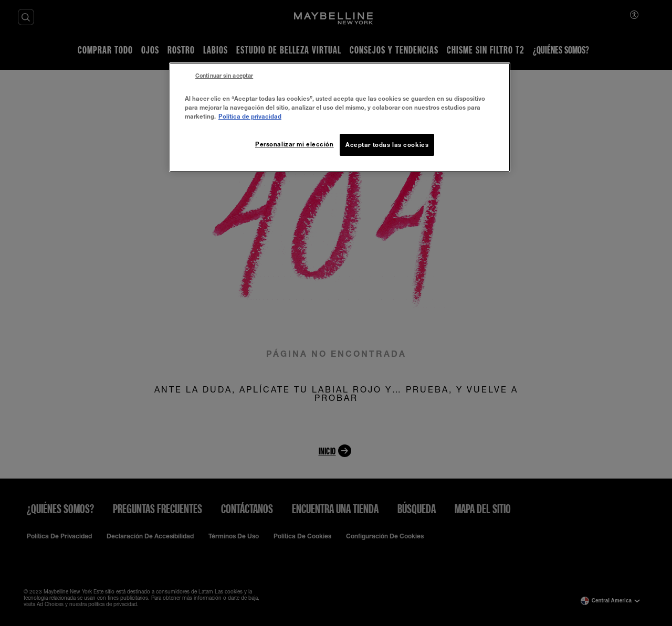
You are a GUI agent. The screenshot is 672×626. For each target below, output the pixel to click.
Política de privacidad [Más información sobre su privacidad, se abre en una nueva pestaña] (250, 116)
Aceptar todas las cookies (387, 145)
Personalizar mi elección (295, 144)
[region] (340, 117)
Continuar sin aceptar (224, 76)
